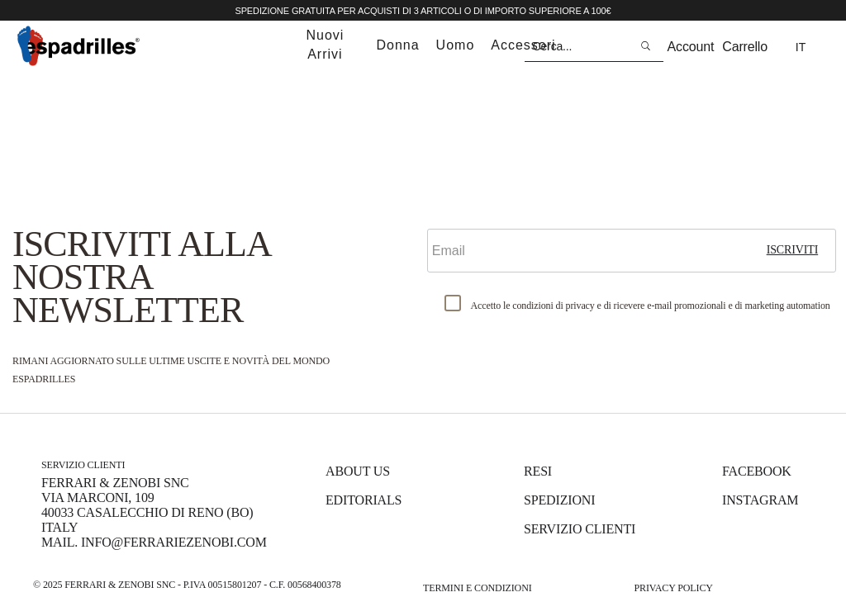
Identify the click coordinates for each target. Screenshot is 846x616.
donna (397, 45)
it (801, 47)
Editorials (364, 500)
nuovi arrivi (325, 45)
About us (358, 471)
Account (691, 47)
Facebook (757, 471)
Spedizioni (559, 500)
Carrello (745, 47)
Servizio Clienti (580, 529)
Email (448, 215)
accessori (523, 45)
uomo (456, 45)
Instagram (760, 500)
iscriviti (793, 250)
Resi (538, 471)
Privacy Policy (673, 588)
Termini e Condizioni (478, 588)
